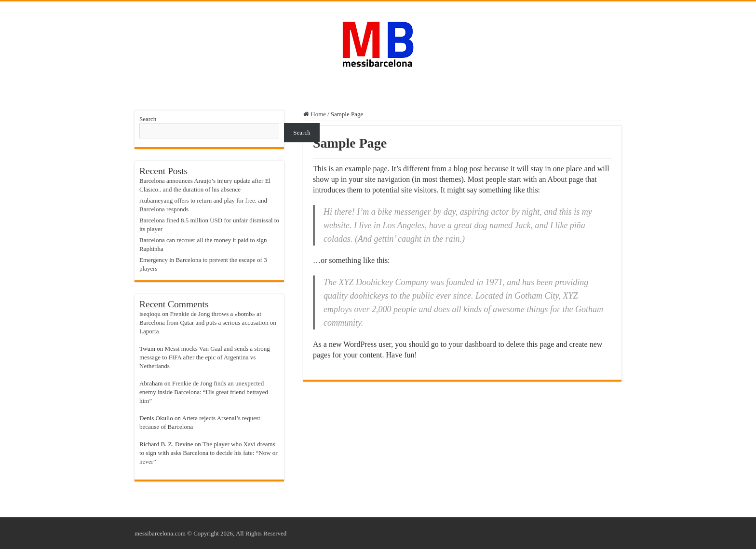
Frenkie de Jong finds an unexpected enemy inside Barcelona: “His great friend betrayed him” (204, 392)
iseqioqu (150, 314)
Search (148, 119)
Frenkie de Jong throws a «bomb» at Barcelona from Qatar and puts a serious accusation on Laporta (208, 323)
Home (315, 114)
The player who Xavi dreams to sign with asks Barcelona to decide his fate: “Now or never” (209, 453)
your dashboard (472, 344)
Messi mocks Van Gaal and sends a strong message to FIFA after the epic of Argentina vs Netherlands (205, 357)
